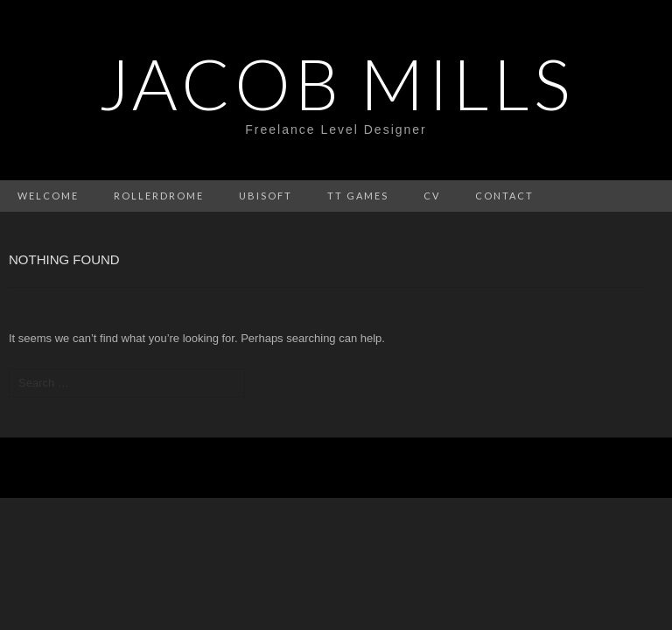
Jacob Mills (336, 83)
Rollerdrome (159, 196)
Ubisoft (266, 196)
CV (432, 196)
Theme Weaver (517, 467)
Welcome (48, 196)
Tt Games (358, 196)
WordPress (294, 467)
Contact (504, 196)
